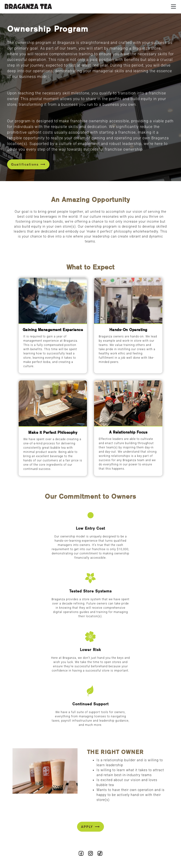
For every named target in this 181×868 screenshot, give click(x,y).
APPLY (90, 827)
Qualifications (28, 164)
